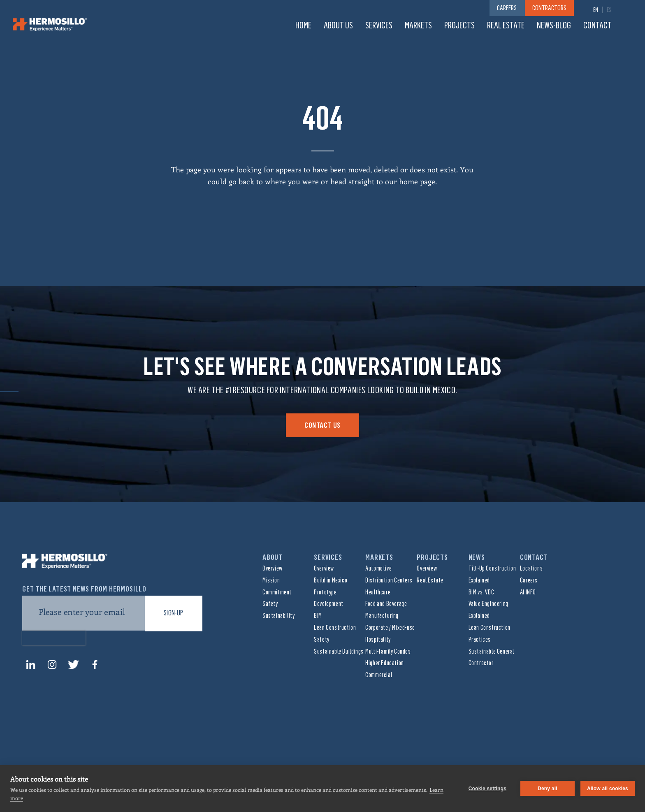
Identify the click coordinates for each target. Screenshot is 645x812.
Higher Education (385, 663)
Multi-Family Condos (388, 651)
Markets (418, 25)
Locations (531, 568)
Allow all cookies (608, 789)
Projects (459, 25)
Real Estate (506, 25)
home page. (418, 181)
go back (241, 181)
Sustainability (278, 616)
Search (628, 26)
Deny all (548, 789)
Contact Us (322, 425)
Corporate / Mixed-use (390, 628)
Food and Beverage (386, 604)
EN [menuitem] (596, 10)
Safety (270, 604)
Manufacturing (382, 616)
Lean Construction (335, 628)
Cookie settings (487, 789)
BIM (318, 616)
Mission (271, 580)
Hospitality (378, 639)
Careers (529, 580)
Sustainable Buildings (339, 651)
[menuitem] (596, 10)
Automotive (378, 568)
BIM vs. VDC (481, 592)
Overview (273, 568)
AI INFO (528, 592)
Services (379, 25)
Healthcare (378, 592)
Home (303, 25)
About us (338, 25)
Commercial (379, 675)
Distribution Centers (389, 580)
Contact (597, 25)
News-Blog (554, 25)
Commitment (277, 592)
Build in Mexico (331, 580)
